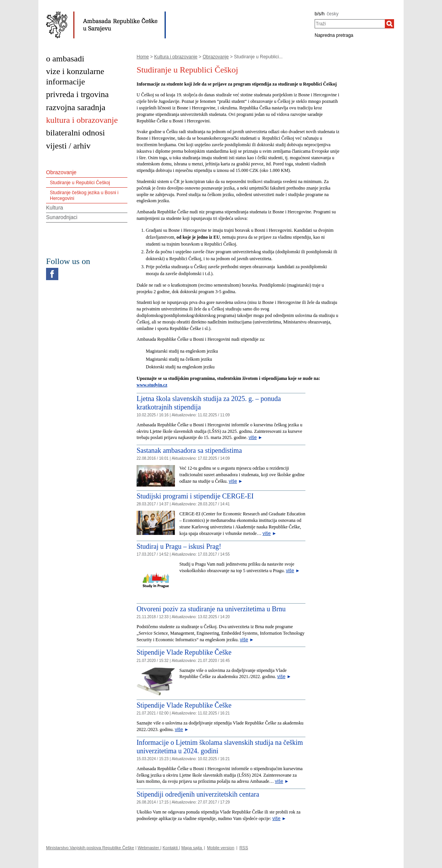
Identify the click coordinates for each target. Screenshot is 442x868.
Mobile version (221, 848)
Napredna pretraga (334, 35)
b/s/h (320, 14)
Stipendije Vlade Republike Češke (184, 652)
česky (333, 14)
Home (143, 57)
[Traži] (389, 24)
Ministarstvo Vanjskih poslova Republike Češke (90, 848)
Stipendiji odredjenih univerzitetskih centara (198, 794)
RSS (244, 848)
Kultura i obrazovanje (176, 57)
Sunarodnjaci (62, 217)
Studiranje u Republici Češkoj (80, 183)
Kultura (54, 208)
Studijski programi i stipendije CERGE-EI (195, 496)
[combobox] (350, 24)
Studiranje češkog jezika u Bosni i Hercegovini (84, 195)
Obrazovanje (216, 57)
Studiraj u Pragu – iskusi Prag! (179, 546)
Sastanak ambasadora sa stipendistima (189, 451)
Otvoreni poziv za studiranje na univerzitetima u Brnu (211, 609)
